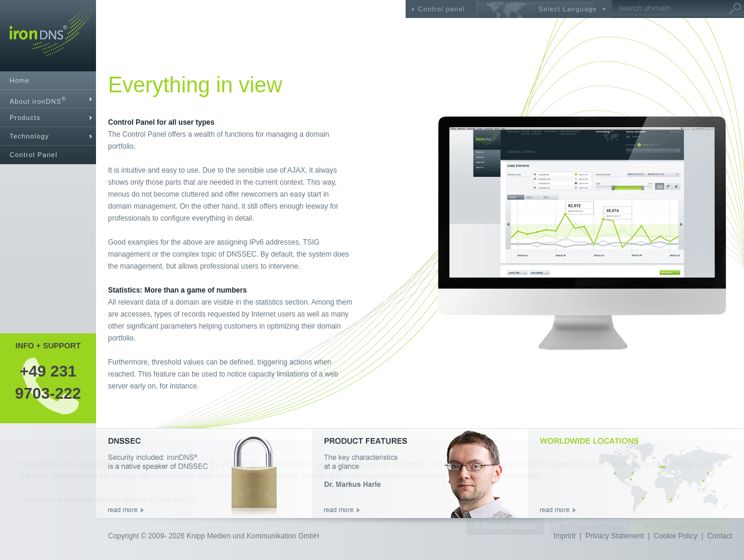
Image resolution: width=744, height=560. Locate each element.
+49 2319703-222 (48, 382)
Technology (29, 136)
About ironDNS (38, 100)
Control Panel (34, 155)
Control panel (442, 9)
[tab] (48, 99)
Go (735, 9)
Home (19, 80)
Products (25, 118)
